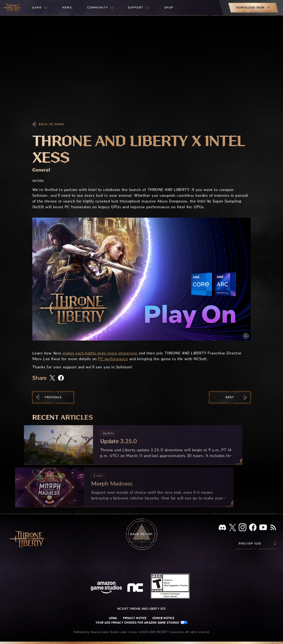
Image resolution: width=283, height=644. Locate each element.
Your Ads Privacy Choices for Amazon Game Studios (141, 623)
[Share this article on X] (52, 378)
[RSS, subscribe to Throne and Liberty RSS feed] (273, 528)
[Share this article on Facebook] (61, 378)
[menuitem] (40, 8)
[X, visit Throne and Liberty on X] (232, 528)
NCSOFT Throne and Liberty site (141, 609)
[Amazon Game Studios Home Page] (106, 588)
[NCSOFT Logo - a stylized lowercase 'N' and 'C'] (136, 588)
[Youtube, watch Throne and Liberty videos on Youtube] (263, 528)
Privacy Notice (135, 618)
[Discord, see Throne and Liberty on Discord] (222, 528)
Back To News (51, 124)
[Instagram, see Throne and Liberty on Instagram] (243, 528)
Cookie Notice (163, 618)
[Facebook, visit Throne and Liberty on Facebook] (253, 528)
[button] (141, 279)
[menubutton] (40, 8)
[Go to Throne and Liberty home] (12, 8)
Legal (113, 618)
